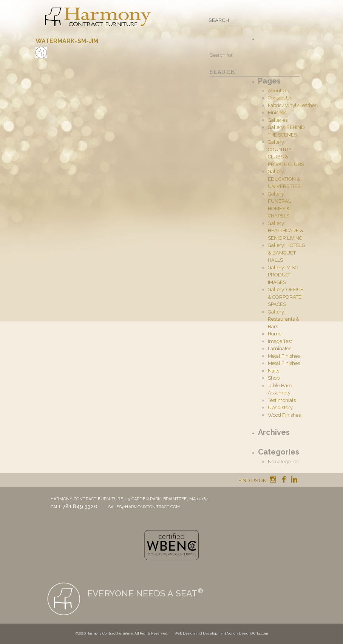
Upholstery (280, 407)
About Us (278, 91)
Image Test (280, 341)
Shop (274, 378)
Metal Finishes (284, 356)
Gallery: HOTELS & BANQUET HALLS (286, 253)
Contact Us (280, 98)
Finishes (277, 113)
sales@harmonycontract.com (144, 507)
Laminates (280, 348)
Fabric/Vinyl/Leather (292, 105)
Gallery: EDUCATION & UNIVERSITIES (284, 179)
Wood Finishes (284, 415)
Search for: (222, 55)
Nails (273, 371)
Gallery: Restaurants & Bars (284, 319)
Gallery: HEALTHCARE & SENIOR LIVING (286, 231)
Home (275, 334)
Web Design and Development (200, 633)
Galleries (278, 120)
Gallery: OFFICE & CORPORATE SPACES (286, 297)
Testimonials (282, 400)
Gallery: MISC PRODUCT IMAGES (283, 275)
